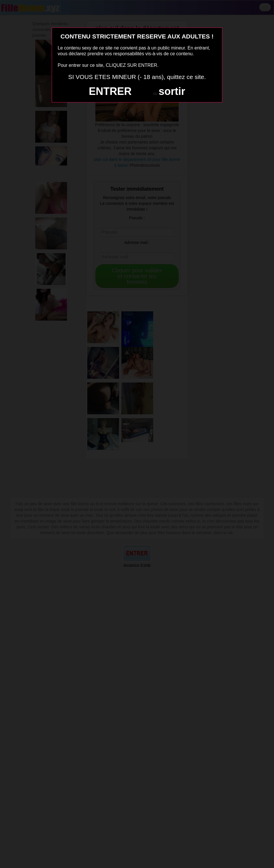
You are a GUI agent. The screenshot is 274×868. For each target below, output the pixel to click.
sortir (172, 91)
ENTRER (110, 91)
